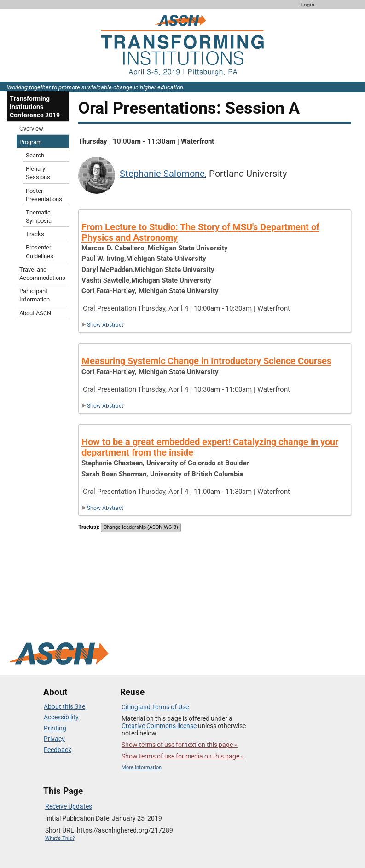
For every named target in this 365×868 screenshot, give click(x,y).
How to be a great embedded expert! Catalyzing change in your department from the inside (210, 447)
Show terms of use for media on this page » (183, 756)
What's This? (60, 838)
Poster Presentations (44, 195)
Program (30, 142)
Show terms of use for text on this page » (180, 745)
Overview (31, 129)
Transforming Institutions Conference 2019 (35, 107)
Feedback (58, 750)
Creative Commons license (159, 726)
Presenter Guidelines (40, 252)
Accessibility (61, 717)
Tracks (35, 234)
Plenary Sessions (38, 173)
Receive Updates (69, 806)
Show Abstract (102, 325)
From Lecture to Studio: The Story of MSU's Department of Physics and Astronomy (200, 232)
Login (307, 5)
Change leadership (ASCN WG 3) (141, 527)
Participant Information (35, 295)
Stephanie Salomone (162, 174)
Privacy (54, 739)
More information (142, 767)
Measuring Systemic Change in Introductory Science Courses (206, 361)
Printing (55, 728)
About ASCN (35, 313)
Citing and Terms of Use (155, 707)
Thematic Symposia (39, 217)
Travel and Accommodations (42, 274)
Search (35, 155)
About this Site (64, 706)
